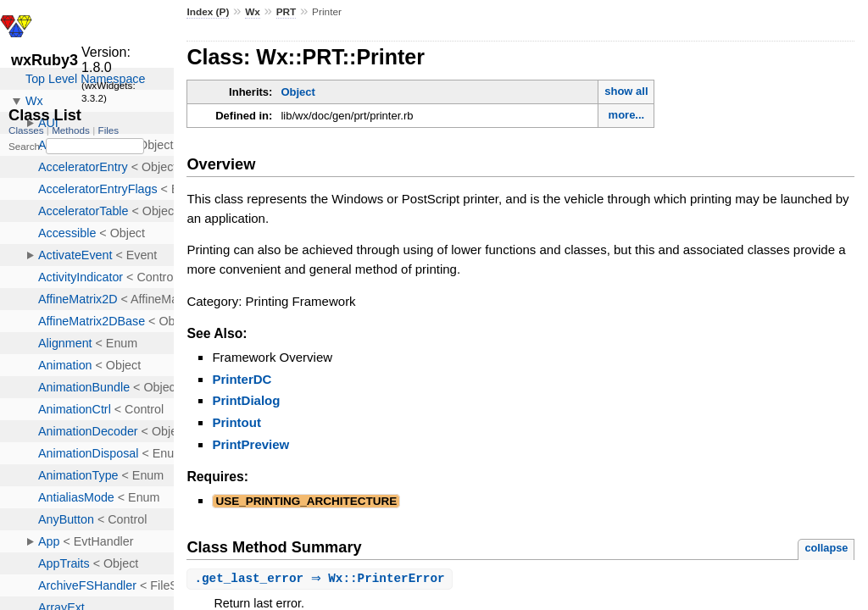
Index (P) (208, 12)
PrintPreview (250, 444)
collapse (826, 548)
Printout (236, 422)
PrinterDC (242, 379)
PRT (287, 12)
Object (298, 92)
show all (626, 91)
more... (627, 115)
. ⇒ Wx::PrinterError (321, 579)
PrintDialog (246, 400)
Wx (253, 12)
